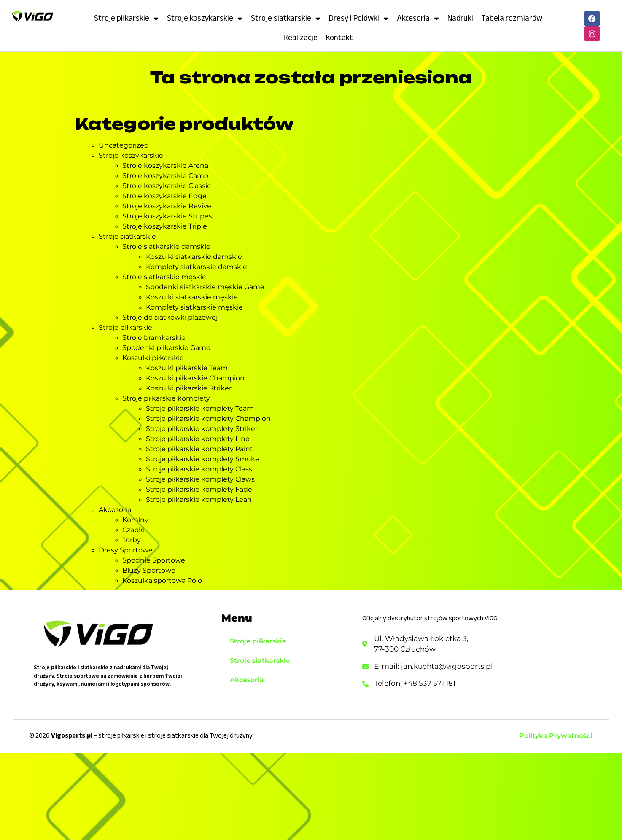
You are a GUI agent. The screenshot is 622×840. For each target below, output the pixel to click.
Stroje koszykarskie (205, 18)
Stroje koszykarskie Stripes (167, 216)
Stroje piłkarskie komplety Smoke (203, 459)
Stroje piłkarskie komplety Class (199, 469)
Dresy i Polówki (359, 18)
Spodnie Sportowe (154, 560)
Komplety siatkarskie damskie (197, 267)
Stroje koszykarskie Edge (164, 196)
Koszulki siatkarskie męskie (192, 297)
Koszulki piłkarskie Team (187, 368)
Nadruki (460, 18)
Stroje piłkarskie (126, 18)
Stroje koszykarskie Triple (165, 226)
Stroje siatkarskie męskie (164, 277)
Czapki (133, 530)
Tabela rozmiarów (512, 18)
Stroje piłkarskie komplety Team (200, 408)
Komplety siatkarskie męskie (194, 307)
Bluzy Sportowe (149, 570)
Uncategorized (124, 145)
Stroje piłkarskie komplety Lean (199, 499)
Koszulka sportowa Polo (162, 580)
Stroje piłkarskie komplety (166, 398)
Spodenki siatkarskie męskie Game (205, 287)
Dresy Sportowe (126, 550)
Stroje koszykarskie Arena (165, 166)
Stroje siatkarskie (286, 18)
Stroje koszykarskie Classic (167, 186)
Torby (132, 540)
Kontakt (339, 37)
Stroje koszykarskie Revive (167, 206)
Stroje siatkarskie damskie (166, 246)
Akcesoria (418, 18)
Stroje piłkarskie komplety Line (198, 439)
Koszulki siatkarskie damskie (194, 257)
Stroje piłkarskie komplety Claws (200, 479)
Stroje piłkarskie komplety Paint (199, 449)
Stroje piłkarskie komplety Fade (199, 489)
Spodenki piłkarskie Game (166, 348)
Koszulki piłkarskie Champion (195, 378)
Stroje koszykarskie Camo (165, 176)
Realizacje (300, 37)
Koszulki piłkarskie (153, 358)
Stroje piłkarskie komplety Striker (202, 429)
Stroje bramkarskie (154, 338)
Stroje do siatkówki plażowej (170, 317)
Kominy (135, 520)
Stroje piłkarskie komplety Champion (208, 419)
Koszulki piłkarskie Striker (189, 388)
